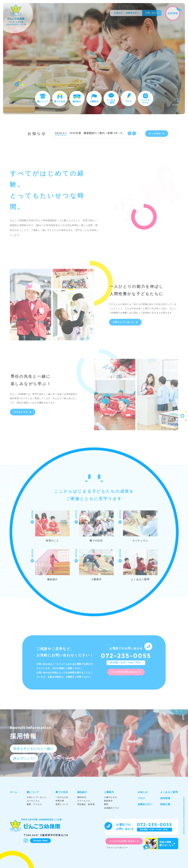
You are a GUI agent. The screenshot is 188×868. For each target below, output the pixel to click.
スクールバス (84, 801)
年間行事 (60, 801)
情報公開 (165, 804)
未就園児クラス (112, 808)
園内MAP (82, 797)
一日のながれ (62, 797)
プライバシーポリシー (117, 848)
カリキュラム (21, 414)
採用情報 (165, 798)
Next (134, 135)
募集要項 (108, 801)
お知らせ (118, 13)
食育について (62, 804)
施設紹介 (77, 97)
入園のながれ (111, 797)
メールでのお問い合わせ (124, 674)
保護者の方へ (132, 13)
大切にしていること (124, 324)
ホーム (14, 792)
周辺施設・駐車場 (86, 804)
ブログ (128, 97)
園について (43, 97)
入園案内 (94, 97)
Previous (129, 135)
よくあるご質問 (111, 98)
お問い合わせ (152, 13)
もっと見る (155, 135)
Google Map (40, 841)
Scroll (176, 102)
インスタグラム (145, 98)
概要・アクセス (34, 804)
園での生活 (60, 97)
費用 (106, 804)
